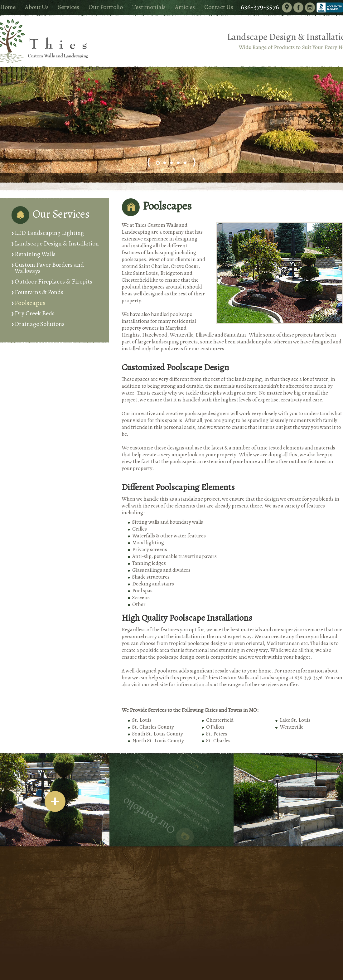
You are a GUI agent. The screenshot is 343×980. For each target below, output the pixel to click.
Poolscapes (30, 303)
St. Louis (142, 720)
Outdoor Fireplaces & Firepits (53, 281)
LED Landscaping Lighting (49, 233)
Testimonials (149, 7)
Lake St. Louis (295, 720)
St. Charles (218, 741)
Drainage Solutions (40, 324)
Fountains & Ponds (39, 292)
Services (69, 7)
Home (8, 7)
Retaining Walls (35, 254)
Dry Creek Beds (35, 313)
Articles (185, 7)
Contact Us (219, 7)
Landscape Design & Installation (57, 243)
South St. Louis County (158, 734)
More (160, 759)
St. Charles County (153, 727)
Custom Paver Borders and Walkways (49, 268)
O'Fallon (215, 727)
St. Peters (217, 734)
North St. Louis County (158, 741)
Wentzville (292, 727)
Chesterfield (220, 720)
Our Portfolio (106, 7)
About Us (37, 7)
